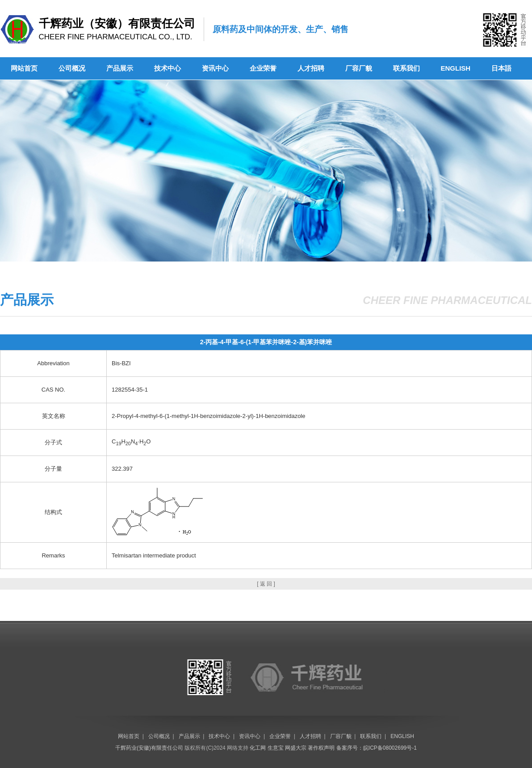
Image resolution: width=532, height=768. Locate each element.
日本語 (501, 68)
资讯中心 (215, 68)
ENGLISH (456, 68)
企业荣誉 (263, 68)
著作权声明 (321, 748)
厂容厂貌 (359, 68)
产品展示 (120, 68)
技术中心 (168, 68)
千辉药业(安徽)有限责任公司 (149, 748)
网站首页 (24, 68)
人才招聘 (311, 68)
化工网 (258, 748)
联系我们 (406, 68)
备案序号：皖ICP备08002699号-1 (377, 748)
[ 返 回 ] (266, 584)
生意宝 (276, 748)
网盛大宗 (296, 748)
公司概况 (72, 68)
